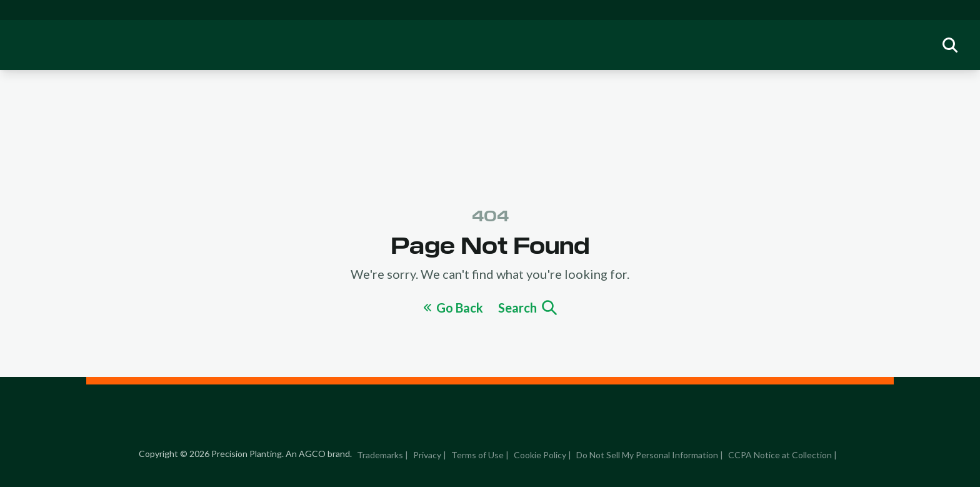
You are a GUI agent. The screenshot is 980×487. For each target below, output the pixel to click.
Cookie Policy (540, 455)
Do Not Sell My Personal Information (647, 455)
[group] (950, 45)
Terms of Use (477, 455)
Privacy (427, 455)
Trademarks (380, 455)
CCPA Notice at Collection (780, 455)
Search (527, 308)
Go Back (453, 308)
